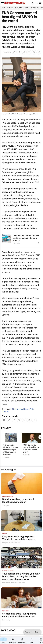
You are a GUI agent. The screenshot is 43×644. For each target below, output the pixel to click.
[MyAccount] (41, 3)
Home (3, 8)
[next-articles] (40, 437)
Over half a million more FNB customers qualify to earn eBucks (26, 238)
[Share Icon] (38, 243)
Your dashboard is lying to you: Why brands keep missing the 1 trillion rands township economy (21, 576)
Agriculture (34, 8)
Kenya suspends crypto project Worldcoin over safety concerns (19, 538)
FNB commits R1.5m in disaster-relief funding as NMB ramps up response (11, 450)
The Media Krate (16, 583)
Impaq (4, 620)
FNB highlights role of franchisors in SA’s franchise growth (31, 448)
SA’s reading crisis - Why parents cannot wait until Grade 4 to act (19, 615)
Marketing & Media (21, 8)
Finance (10, 8)
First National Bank (20, 409)
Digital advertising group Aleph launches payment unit (18, 501)
